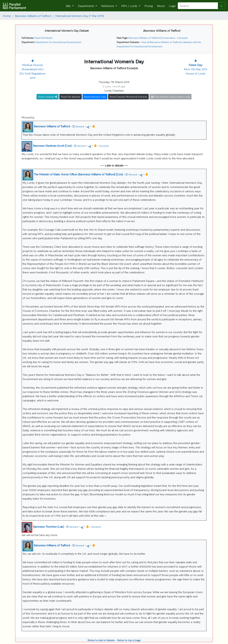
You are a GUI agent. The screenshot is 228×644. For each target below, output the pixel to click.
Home (7, 16)
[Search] (198, 6)
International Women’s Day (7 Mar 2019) (80, 16)
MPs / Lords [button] (130, 6)
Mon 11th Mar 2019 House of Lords (196, 69)
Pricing (149, 6)
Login (172, 6)
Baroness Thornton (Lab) (48, 526)
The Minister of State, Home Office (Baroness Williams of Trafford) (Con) (78, 174)
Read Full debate (71, 97)
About (161, 6)
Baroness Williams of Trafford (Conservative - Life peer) (158, 38)
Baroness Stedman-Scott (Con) (52, 145)
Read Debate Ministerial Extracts (128, 97)
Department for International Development (58, 42)
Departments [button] (86, 6)
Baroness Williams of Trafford (33, 16)
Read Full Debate (44, 38)
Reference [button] (108, 6)
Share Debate (48, 97)
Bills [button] (69, 6)
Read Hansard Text (95, 97)
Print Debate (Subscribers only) (170, 97)
